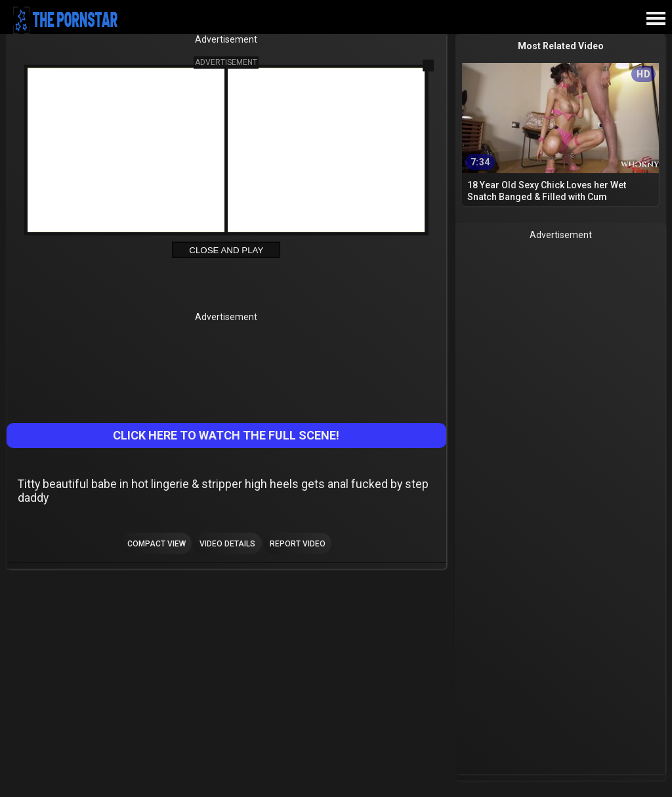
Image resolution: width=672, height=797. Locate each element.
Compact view (157, 544)
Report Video (298, 544)
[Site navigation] (656, 19)
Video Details (227, 544)
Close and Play (226, 250)
